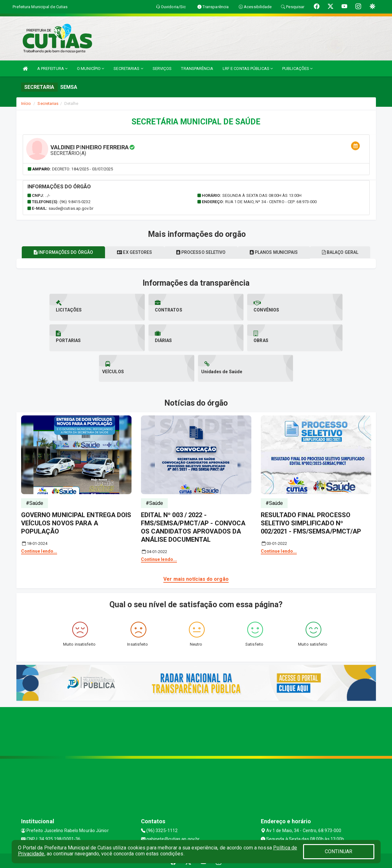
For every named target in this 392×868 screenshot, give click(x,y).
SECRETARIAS (128, 69)
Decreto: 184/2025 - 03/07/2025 (83, 169)
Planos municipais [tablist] (308, 264)
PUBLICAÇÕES (297, 69)
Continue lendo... (39, 533)
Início (26, 103)
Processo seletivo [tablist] (232, 264)
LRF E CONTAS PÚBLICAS (248, 69)
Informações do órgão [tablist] (90, 264)
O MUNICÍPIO (91, 69)
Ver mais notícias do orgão (196, 560)
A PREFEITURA (52, 69)
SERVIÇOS (162, 69)
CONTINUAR (339, 851)
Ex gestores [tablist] (164, 264)
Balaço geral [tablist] (196, 252)
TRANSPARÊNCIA (197, 69)
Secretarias (48, 103)
